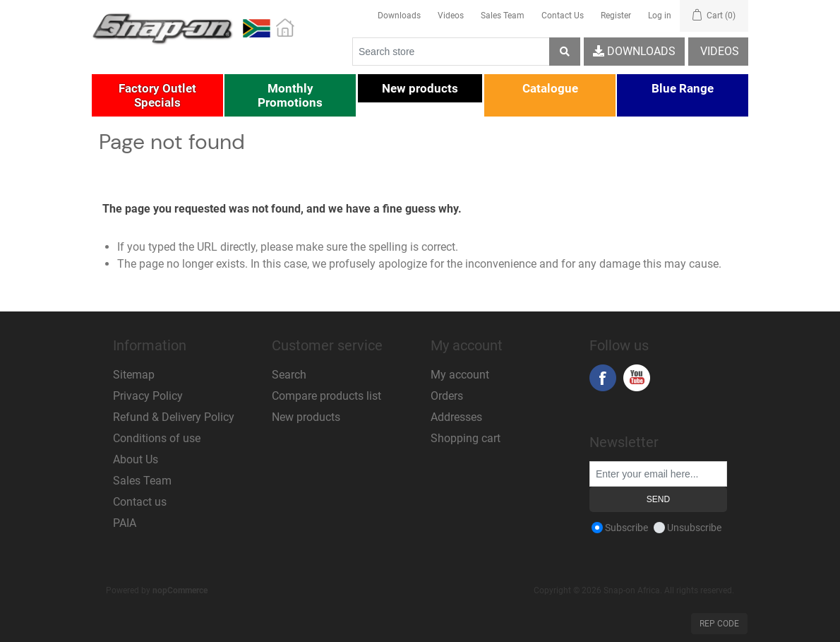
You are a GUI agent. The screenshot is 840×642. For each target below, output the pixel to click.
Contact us (140, 502)
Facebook (603, 378)
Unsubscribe (694, 528)
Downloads (399, 16)
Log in (660, 16)
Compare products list (326, 396)
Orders (447, 396)
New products (306, 417)
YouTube (637, 378)
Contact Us (563, 16)
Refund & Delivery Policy (174, 417)
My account (460, 375)
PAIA (125, 523)
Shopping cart (466, 438)
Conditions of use (157, 438)
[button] (157, 95)
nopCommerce (180, 590)
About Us (136, 459)
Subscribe (626, 528)
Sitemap (134, 375)
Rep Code (719, 624)
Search (289, 375)
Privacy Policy (148, 396)
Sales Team (503, 16)
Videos (451, 16)
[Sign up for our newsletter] (658, 474)
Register (616, 16)
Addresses (456, 417)
